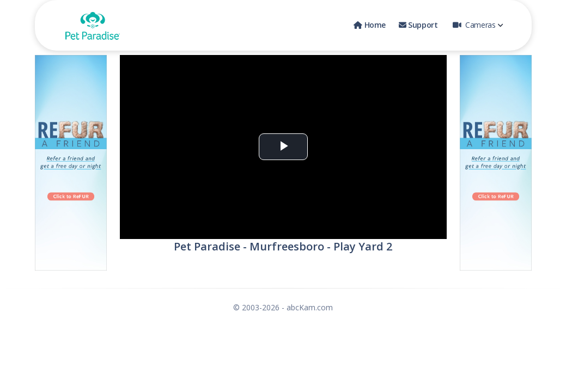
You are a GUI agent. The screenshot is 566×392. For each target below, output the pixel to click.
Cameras (478, 25)
